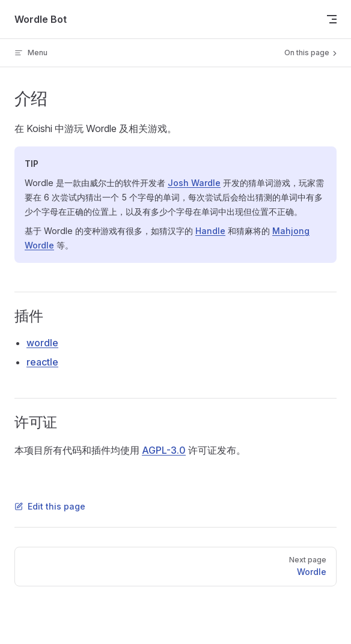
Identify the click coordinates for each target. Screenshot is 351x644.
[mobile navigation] (332, 19)
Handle (210, 231)
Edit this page (50, 506)
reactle (42, 362)
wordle (42, 343)
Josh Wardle (194, 183)
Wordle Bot (41, 19)
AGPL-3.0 (164, 450)
